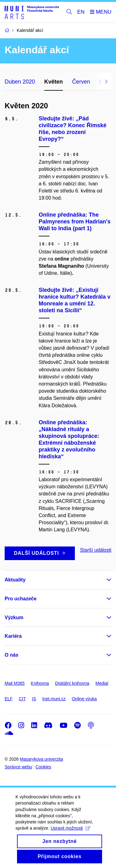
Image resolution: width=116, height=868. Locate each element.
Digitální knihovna (72, 683)
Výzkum (14, 618)
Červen (81, 82)
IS (34, 699)
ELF (9, 699)
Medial (102, 683)
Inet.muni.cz (54, 699)
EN (81, 12)
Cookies (43, 767)
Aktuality (15, 580)
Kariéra (13, 636)
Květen (54, 82)
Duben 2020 (20, 82)
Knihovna (40, 683)
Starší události (96, 550)
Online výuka (84, 699)
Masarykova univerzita (41, 759)
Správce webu (18, 767)
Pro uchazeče (21, 599)
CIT (22, 699)
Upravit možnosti (70, 834)
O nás (11, 655)
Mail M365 (15, 683)
